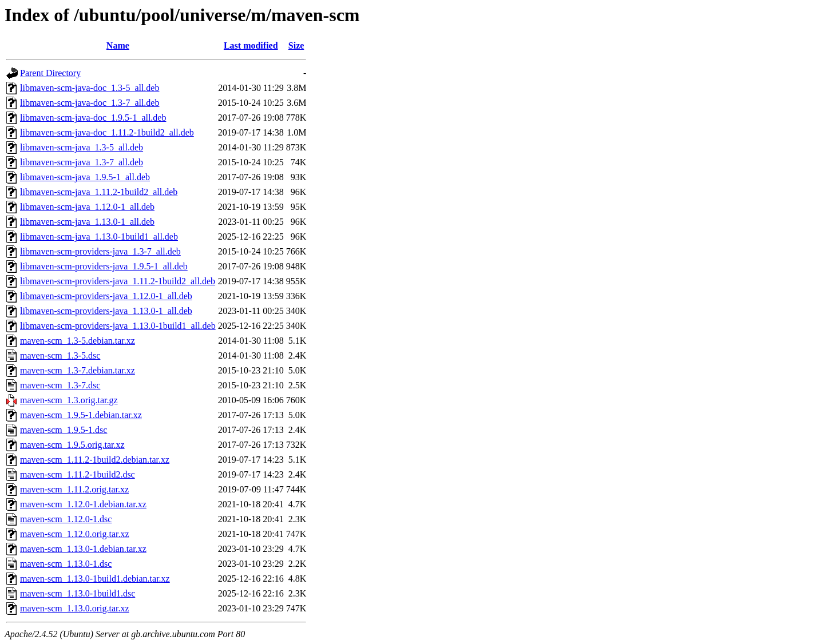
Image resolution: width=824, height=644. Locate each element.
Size (296, 45)
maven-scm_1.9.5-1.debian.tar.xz (81, 415)
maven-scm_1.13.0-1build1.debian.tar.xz (95, 579)
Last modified (251, 45)
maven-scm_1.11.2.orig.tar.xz (74, 489)
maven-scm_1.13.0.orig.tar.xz (75, 608)
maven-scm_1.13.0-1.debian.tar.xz (83, 549)
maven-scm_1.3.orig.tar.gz (69, 400)
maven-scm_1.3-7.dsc (60, 385)
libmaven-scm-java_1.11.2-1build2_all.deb (99, 192)
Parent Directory (50, 73)
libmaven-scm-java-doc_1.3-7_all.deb (90, 103)
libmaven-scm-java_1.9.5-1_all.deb (85, 177)
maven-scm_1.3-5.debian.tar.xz (78, 341)
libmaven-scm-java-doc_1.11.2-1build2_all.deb (107, 132)
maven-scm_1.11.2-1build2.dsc (78, 474)
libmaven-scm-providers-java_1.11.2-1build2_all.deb (118, 281)
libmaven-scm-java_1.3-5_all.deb (82, 147)
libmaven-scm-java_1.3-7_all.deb (82, 162)
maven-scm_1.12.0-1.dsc (66, 519)
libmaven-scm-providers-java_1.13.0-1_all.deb (106, 311)
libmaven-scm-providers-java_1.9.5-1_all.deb (104, 266)
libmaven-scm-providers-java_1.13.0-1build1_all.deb (118, 326)
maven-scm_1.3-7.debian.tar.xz (78, 370)
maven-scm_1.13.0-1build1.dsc (78, 593)
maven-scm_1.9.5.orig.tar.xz (72, 445)
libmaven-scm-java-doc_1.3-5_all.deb (90, 88)
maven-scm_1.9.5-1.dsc (64, 430)
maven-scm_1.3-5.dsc (60, 355)
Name (118, 45)
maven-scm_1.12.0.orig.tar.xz (75, 534)
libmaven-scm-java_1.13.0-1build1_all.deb (99, 236)
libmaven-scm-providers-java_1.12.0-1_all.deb (106, 296)
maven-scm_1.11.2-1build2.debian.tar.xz (95, 460)
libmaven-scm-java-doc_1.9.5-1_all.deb (93, 118)
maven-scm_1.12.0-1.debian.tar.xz (83, 504)
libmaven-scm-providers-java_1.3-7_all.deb (100, 251)
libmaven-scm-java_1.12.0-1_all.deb (87, 207)
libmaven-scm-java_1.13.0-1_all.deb (87, 222)
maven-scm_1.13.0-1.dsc (66, 564)
